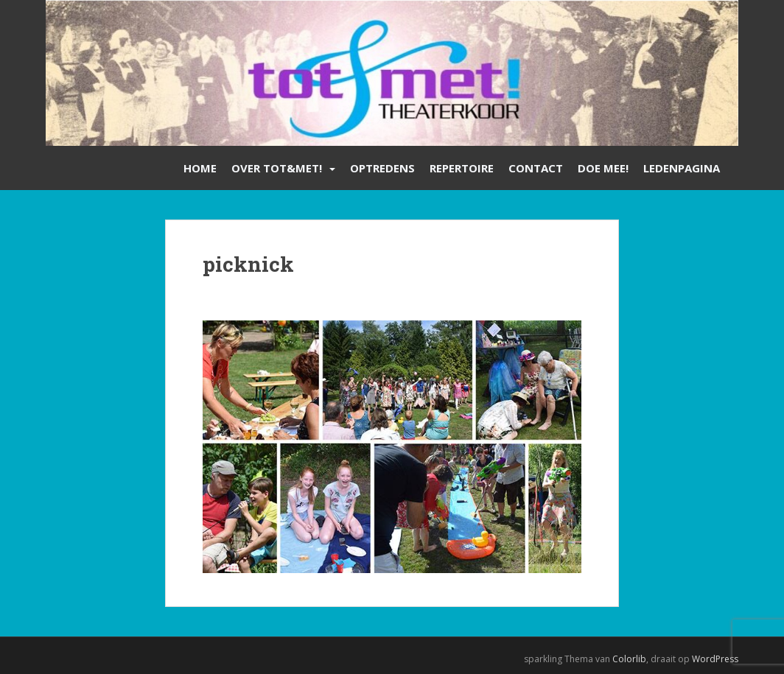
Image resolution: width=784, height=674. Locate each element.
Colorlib (629, 659)
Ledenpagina (682, 168)
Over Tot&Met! (277, 168)
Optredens (382, 168)
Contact (536, 168)
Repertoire (462, 168)
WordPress (715, 659)
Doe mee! (603, 168)
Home (200, 168)
